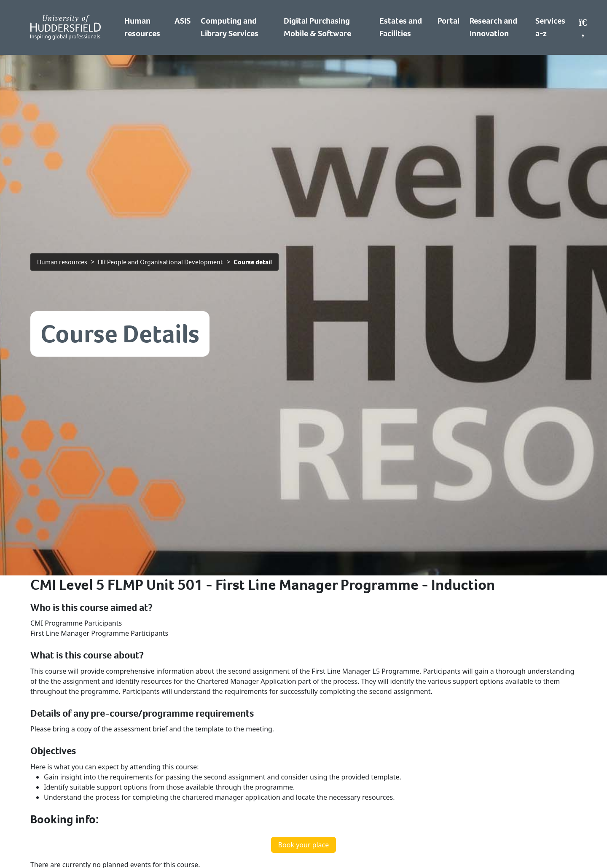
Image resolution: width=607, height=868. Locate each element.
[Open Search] (583, 27)
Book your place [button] (304, 845)
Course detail (253, 262)
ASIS (183, 21)
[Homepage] (66, 27)
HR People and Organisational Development (160, 262)
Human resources (62, 262)
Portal (449, 21)
